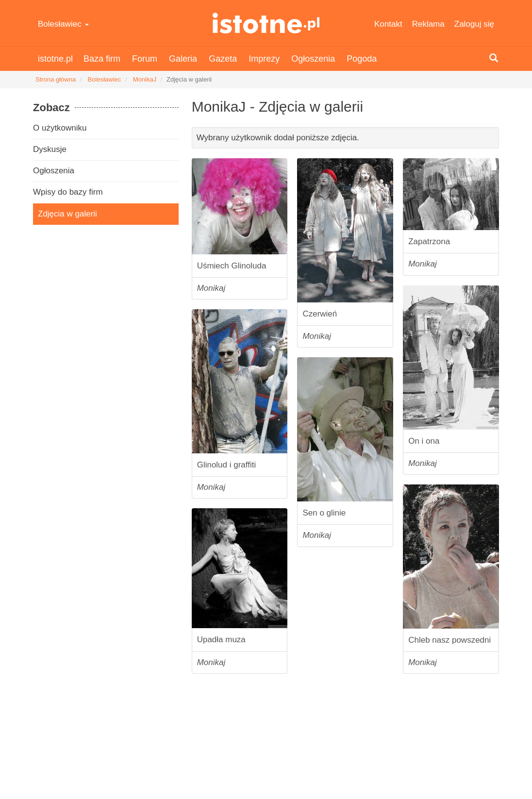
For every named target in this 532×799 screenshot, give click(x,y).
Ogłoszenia (313, 59)
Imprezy (264, 59)
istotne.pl (266, 23)
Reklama (428, 24)
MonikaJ (145, 79)
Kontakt (388, 24)
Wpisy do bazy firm (68, 192)
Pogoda (362, 59)
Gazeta (223, 59)
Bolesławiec (63, 24)
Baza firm (102, 59)
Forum (145, 59)
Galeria (183, 59)
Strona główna (56, 79)
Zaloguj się (474, 24)
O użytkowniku (60, 128)
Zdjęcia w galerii (67, 214)
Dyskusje (50, 149)
